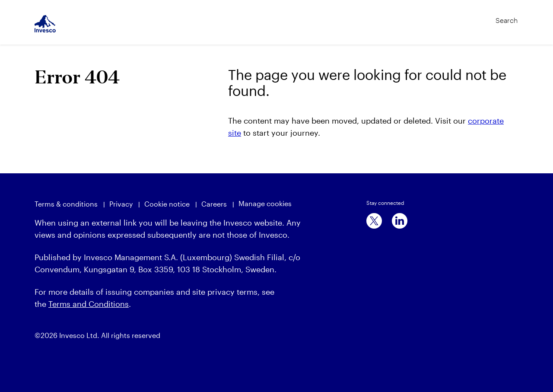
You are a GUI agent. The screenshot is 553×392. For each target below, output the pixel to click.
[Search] (489, 16)
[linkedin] (400, 221)
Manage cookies (265, 203)
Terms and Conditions (89, 304)
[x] (374, 221)
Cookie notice (167, 204)
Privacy (121, 204)
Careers (214, 204)
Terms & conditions (66, 204)
